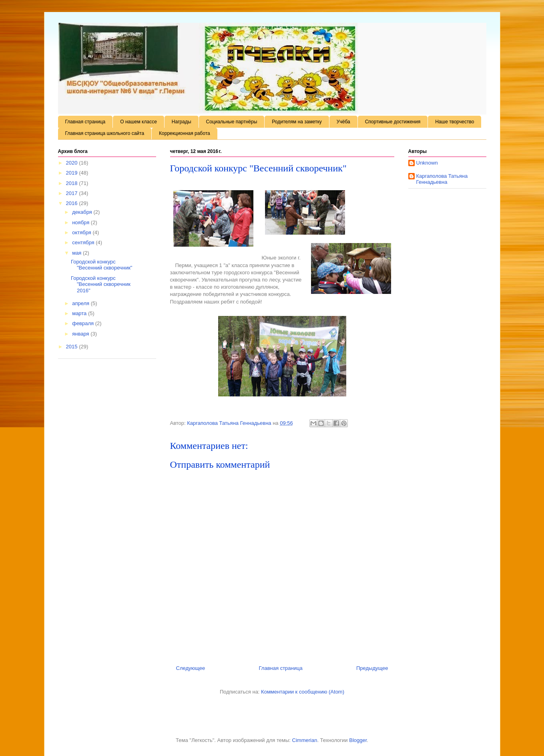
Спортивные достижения (393, 122)
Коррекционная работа (185, 133)
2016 (73, 203)
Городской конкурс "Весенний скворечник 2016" (101, 284)
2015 (73, 347)
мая (77, 253)
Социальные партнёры (232, 122)
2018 (73, 183)
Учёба (343, 122)
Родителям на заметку (297, 122)
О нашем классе (139, 122)
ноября (81, 222)
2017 (73, 193)
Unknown (427, 163)
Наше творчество (455, 122)
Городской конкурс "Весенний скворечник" (101, 265)
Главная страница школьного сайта (105, 133)
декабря (83, 212)
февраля (84, 323)
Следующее (191, 668)
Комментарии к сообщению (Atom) (303, 692)
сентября (84, 242)
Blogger (358, 740)
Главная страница (85, 122)
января (81, 334)
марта (80, 313)
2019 (73, 173)
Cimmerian (305, 740)
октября (82, 232)
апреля (81, 303)
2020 (73, 163)
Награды (182, 122)
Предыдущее (372, 668)
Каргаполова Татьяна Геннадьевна (442, 179)
